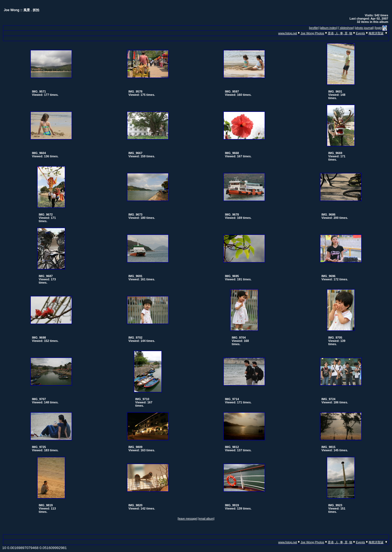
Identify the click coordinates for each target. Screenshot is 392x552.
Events (360, 33)
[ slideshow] (346, 28)
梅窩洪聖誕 (376, 33)
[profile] (314, 28)
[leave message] (187, 519)
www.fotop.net (288, 33)
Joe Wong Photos (312, 33)
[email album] (206, 519)
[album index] (328, 28)
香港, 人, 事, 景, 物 (340, 33)
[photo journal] (364, 28)
